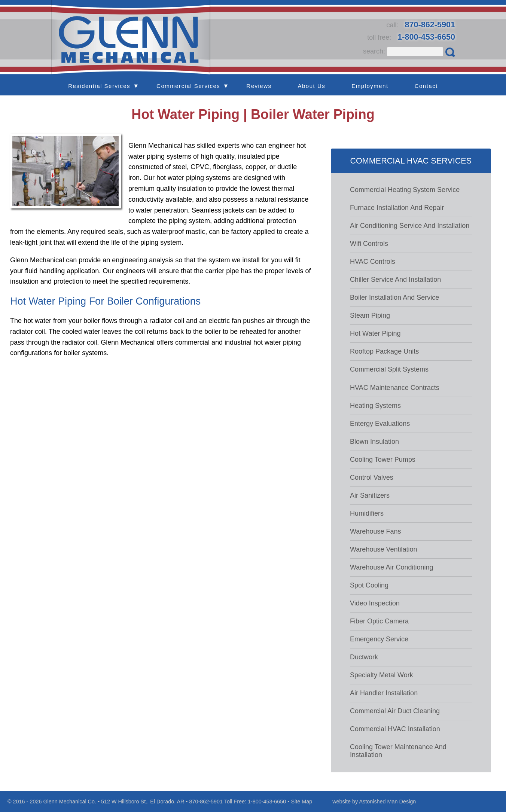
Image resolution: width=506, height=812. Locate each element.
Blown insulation (374, 442)
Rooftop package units (384, 351)
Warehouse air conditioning (391, 567)
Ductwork (364, 657)
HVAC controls (373, 262)
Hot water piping (375, 333)
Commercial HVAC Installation (395, 729)
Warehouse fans (375, 531)
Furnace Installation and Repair (397, 208)
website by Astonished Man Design (374, 802)
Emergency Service (379, 639)
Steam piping (370, 315)
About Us (312, 86)
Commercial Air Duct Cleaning (395, 711)
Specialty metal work (382, 675)
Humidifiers (367, 513)
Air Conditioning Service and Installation (410, 226)
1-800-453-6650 (426, 37)
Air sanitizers (370, 495)
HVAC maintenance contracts (395, 388)
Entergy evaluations (380, 424)
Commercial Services (188, 86)
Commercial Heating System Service (405, 190)
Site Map (301, 802)
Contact (426, 86)
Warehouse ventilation (383, 549)
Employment (370, 86)
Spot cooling (369, 585)
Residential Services (99, 86)
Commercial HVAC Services (411, 161)
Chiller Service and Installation (395, 280)
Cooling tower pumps (383, 460)
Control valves (372, 477)
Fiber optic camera (379, 621)
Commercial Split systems (389, 369)
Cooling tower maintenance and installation (398, 751)
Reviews (259, 86)
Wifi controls (369, 244)
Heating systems (375, 406)
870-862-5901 (430, 25)
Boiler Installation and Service (394, 297)
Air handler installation (384, 693)
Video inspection (375, 603)
